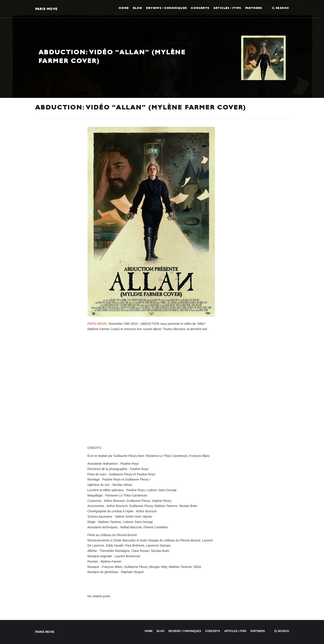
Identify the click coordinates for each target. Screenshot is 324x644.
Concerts (200, 8)
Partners (254, 8)
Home (124, 8)
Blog (138, 8)
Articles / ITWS (227, 8)
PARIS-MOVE (97, 324)
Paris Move (46, 9)
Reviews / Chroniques (166, 8)
